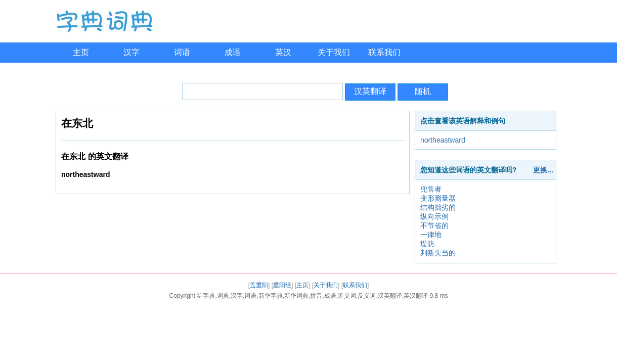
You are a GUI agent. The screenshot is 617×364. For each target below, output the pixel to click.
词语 (182, 52)
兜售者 (431, 189)
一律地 (431, 235)
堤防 (427, 244)
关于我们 (334, 52)
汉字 (131, 52)
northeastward (443, 140)
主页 (81, 52)
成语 (233, 52)
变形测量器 (438, 198)
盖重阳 (259, 285)
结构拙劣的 (438, 207)
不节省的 (434, 225)
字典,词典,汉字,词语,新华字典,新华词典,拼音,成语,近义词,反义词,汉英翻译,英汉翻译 (315, 296)
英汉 (283, 52)
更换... (543, 170)
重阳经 (282, 285)
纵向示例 (434, 216)
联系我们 (384, 52)
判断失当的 (438, 253)
